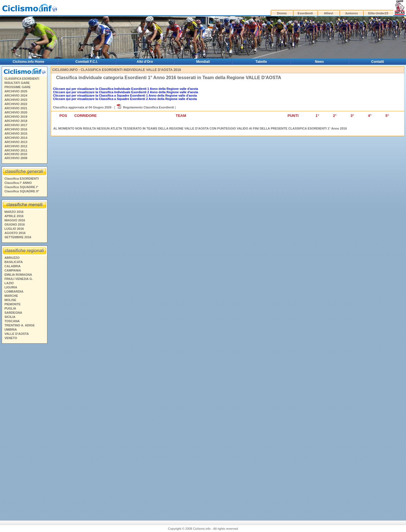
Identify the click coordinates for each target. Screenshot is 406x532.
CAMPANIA (13, 270)
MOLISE (10, 300)
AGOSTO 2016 (15, 233)
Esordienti (305, 13)
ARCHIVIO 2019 (16, 117)
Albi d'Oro (145, 62)
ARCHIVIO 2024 (16, 95)
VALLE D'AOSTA (17, 334)
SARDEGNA (13, 313)
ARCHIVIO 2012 (16, 146)
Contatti (378, 62)
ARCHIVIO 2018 (16, 121)
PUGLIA (10, 308)
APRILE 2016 (14, 216)
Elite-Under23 (378, 13)
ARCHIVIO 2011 (16, 150)
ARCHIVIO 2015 (16, 133)
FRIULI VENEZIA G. (19, 279)
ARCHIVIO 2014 (16, 138)
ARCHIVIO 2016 (16, 129)
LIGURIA (11, 287)
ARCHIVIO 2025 (16, 91)
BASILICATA (14, 262)
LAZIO (9, 283)
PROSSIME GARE (18, 87)
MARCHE (11, 296)
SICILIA (10, 317)
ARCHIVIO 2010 (16, 154)
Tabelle (261, 62)
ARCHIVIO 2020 (16, 112)
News (319, 62)
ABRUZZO (12, 258)
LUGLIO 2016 (14, 229)
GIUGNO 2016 (15, 224)
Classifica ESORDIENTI (22, 179)
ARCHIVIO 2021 (16, 108)
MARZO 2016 (14, 212)
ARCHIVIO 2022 (16, 104)
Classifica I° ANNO (18, 183)
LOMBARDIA (14, 291)
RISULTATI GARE (17, 83)
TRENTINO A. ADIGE (20, 325)
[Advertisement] (24, 428)
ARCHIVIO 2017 (16, 125)
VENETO (11, 338)
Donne (282, 13)
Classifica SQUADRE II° (22, 191)
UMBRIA (11, 330)
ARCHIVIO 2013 (16, 142)
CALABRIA (13, 266)
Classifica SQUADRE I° (21, 187)
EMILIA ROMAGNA (18, 275)
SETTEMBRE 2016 (18, 237)
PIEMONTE (13, 304)
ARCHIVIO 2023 (16, 100)
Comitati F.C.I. (87, 62)
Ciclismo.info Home (28, 62)
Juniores (351, 13)
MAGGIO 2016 (15, 220)
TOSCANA (12, 321)
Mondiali (203, 62)
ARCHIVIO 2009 (16, 158)
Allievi (328, 13)
